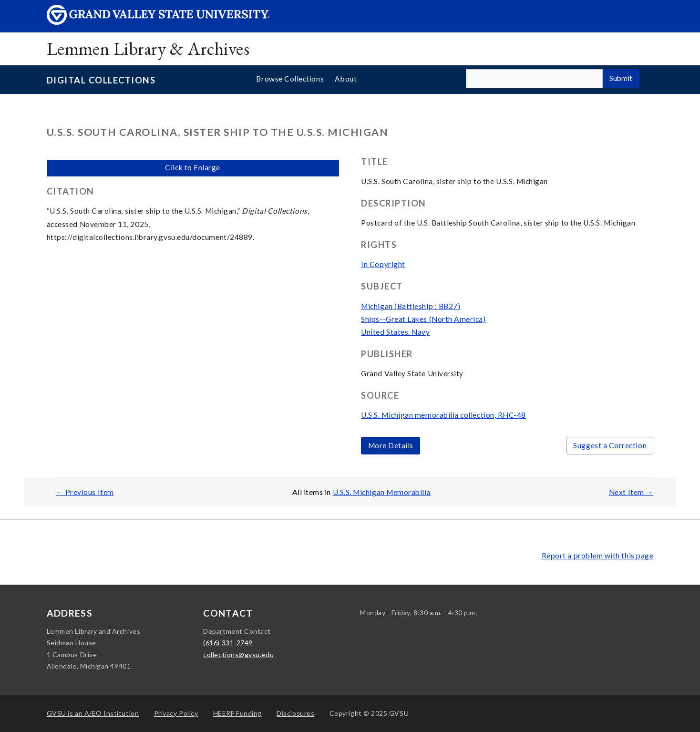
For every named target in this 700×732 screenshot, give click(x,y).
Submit (621, 78)
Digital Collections (101, 80)
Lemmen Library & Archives (148, 48)
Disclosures (295, 713)
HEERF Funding (237, 713)
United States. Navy (395, 332)
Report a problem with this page (598, 556)
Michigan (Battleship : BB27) (411, 306)
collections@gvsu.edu (238, 655)
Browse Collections (290, 79)
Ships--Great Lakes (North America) (423, 319)
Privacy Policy (176, 713)
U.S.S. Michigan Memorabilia (382, 492)
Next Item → (631, 492)
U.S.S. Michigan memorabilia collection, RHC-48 (443, 415)
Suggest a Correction (610, 445)
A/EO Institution (93, 713)
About (346, 79)
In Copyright (383, 264)
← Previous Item (85, 492)
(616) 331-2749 (228, 643)
